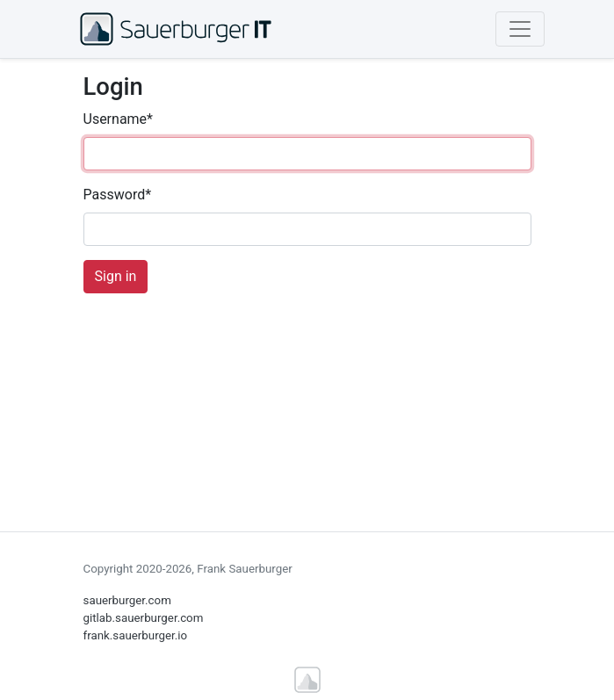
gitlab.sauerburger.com (144, 618)
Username (118, 119)
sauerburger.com (127, 600)
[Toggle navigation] (520, 29)
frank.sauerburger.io (136, 635)
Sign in (116, 276)
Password (118, 195)
